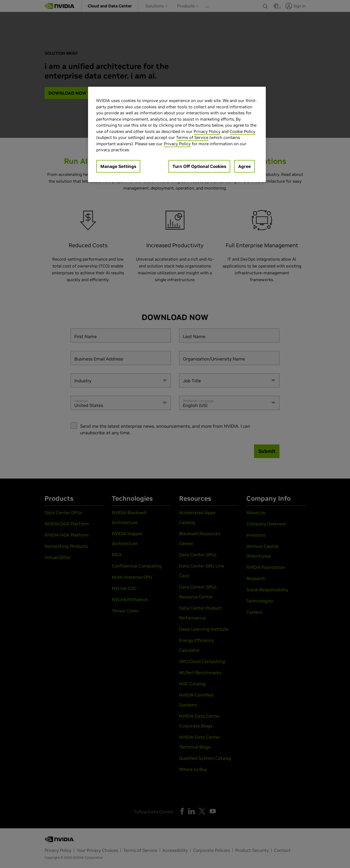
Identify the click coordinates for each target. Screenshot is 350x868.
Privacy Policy (207, 131)
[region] (177, 134)
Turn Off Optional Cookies (199, 166)
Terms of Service (192, 137)
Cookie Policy (243, 131)
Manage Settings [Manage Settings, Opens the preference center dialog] (118, 166)
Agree (244, 166)
